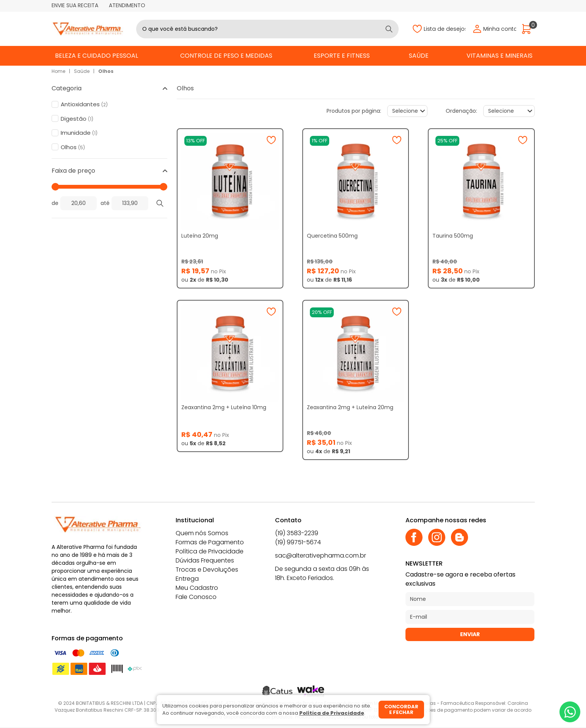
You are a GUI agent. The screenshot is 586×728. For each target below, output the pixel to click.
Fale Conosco (196, 597)
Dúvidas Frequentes (205, 560)
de (55, 203)
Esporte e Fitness (342, 56)
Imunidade (79, 133)
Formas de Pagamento (210, 542)
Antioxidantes (84, 104)
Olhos (106, 71)
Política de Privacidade (210, 551)
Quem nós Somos (202, 533)
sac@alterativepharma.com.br (320, 555)
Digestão (77, 119)
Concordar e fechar (401, 710)
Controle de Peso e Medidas (226, 56)
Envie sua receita (75, 5)
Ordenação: (461, 111)
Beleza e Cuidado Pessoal (97, 56)
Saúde (419, 56)
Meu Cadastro (197, 588)
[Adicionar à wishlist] (271, 140)
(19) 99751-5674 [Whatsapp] (298, 542)
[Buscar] (389, 29)
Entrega (187, 579)
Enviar (470, 634)
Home (58, 71)
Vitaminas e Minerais (500, 56)
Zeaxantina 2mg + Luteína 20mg (350, 407)
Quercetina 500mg (332, 236)
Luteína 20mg (200, 236)
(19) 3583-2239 (297, 533)
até (105, 203)
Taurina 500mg (453, 236)
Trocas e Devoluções (207, 570)
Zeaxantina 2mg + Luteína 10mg (224, 407)
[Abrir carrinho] (528, 29)
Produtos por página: (354, 111)
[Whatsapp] (570, 712)
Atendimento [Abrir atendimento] (127, 5)
